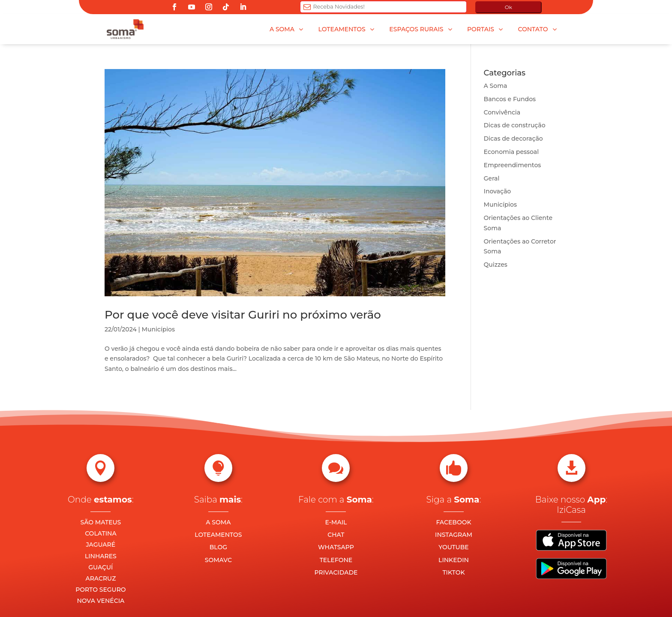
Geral (492, 178)
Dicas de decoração (513, 138)
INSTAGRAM (454, 535)
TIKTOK (453, 572)
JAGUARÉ (101, 545)
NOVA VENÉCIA (101, 601)
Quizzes (496, 265)
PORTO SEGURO (100, 590)
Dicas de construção (515, 125)
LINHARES (101, 556)
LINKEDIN (454, 560)
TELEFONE (336, 560)
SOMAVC (218, 560)
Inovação (498, 191)
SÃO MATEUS (100, 522)
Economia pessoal (511, 152)
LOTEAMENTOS (218, 535)
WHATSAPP (336, 547)
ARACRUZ (100, 578)
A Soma (496, 86)
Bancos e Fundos (510, 99)
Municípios (158, 329)
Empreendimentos (513, 165)
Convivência (502, 112)
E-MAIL (336, 522)
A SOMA (218, 522)
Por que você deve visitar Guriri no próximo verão (243, 315)
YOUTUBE (453, 547)
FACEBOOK (453, 522)
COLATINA (101, 533)
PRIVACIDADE (336, 572)
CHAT (336, 535)
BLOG (218, 547)
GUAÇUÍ (100, 567)
